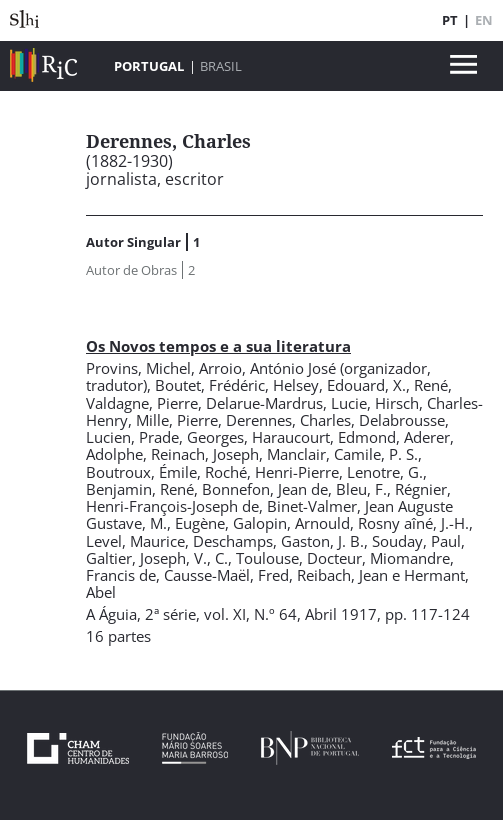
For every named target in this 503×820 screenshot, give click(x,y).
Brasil (221, 66)
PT (450, 20)
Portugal (149, 66)
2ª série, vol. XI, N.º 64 (221, 614)
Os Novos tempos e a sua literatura (218, 346)
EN (484, 20)
